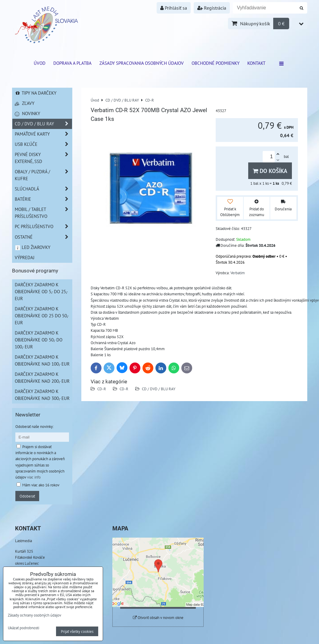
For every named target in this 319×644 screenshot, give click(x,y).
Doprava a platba (72, 63)
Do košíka (270, 171)
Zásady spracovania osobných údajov (142, 63)
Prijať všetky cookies (77, 631)
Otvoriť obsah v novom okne (158, 618)
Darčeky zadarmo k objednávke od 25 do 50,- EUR (42, 316)
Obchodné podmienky (216, 63)
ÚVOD (40, 63)
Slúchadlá (43, 189)
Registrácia (212, 8)
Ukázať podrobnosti (23, 628)
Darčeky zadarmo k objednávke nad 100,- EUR (42, 360)
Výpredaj (25, 257)
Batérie (43, 199)
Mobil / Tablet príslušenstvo (43, 213)
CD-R (102, 389)
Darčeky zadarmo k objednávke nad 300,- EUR (42, 395)
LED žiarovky (33, 247)
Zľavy (25, 103)
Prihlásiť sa (174, 8)
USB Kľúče (43, 144)
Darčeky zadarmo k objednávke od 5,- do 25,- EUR (41, 291)
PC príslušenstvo (43, 226)
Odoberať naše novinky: (34, 426)
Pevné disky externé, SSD (43, 158)
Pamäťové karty (43, 134)
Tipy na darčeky (36, 93)
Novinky (27, 113)
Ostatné (43, 237)
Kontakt (256, 63)
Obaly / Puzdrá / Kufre (43, 175)
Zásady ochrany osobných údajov (34, 615)
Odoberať (27, 496)
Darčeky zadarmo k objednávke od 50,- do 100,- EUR (39, 340)
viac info (34, 477)
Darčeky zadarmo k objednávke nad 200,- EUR (42, 377)
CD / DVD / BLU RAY (159, 389)
